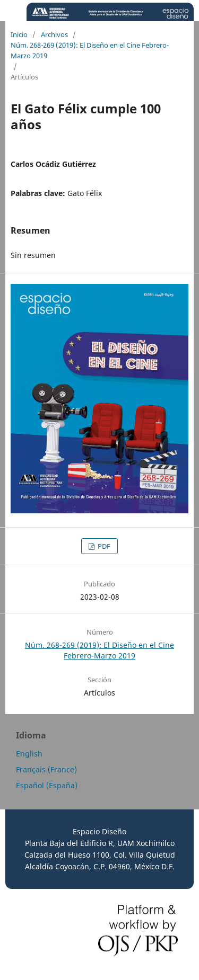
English (29, 754)
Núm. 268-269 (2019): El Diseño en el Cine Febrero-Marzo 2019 (90, 50)
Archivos (54, 34)
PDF (103, 546)
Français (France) (46, 769)
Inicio (19, 34)
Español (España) (47, 785)
